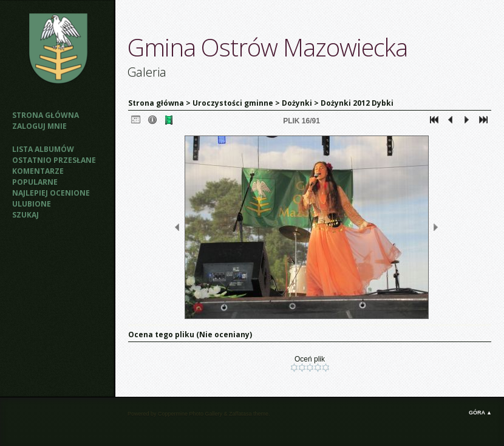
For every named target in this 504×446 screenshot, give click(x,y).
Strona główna (46, 115)
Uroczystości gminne (233, 103)
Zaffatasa (240, 414)
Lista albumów (43, 149)
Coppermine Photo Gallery (190, 414)
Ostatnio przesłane (54, 160)
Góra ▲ (480, 413)
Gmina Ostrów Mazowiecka (267, 47)
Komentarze (38, 171)
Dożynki (297, 103)
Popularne (35, 182)
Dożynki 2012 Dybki (357, 103)
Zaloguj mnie (39, 126)
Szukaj (26, 215)
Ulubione (32, 204)
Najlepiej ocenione (51, 193)
